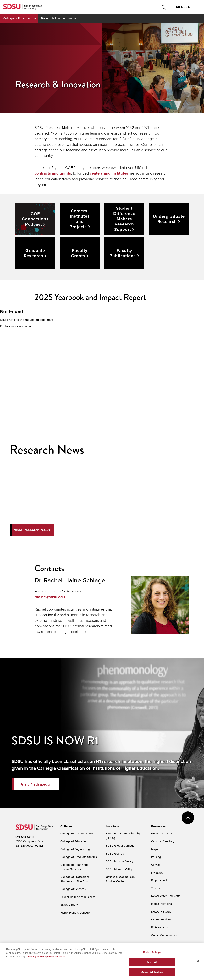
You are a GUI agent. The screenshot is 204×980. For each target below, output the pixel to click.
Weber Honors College (75, 912)
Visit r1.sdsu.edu (35, 784)
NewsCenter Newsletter (166, 896)
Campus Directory (163, 841)
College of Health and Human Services (74, 867)
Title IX (156, 888)
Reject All (152, 966)
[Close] (198, 965)
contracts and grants (53, 173)
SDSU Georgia (115, 853)
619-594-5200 (25, 837)
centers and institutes (109, 173)
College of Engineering (75, 849)
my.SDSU (157, 873)
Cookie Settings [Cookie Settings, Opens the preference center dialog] (152, 956)
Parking (156, 857)
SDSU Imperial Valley (119, 861)
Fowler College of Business (78, 897)
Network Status (161, 911)
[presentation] (66, 826)
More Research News (32, 530)
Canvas (156, 865)
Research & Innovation (56, 18)
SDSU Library (69, 905)
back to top (188, 818)
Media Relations (161, 904)
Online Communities (164, 935)
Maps (155, 849)
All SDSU (187, 7)
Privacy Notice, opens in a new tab (47, 960)
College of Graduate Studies (79, 857)
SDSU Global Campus (120, 846)
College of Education (17, 18)
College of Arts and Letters (78, 833)
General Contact (162, 833)
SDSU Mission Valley (119, 869)
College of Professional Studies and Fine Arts (75, 879)
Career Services (161, 919)
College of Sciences (73, 889)
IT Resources (159, 927)
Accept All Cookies (152, 976)
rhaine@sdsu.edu (50, 597)
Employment (159, 880)
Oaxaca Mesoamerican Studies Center (120, 879)
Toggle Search (164, 7)
